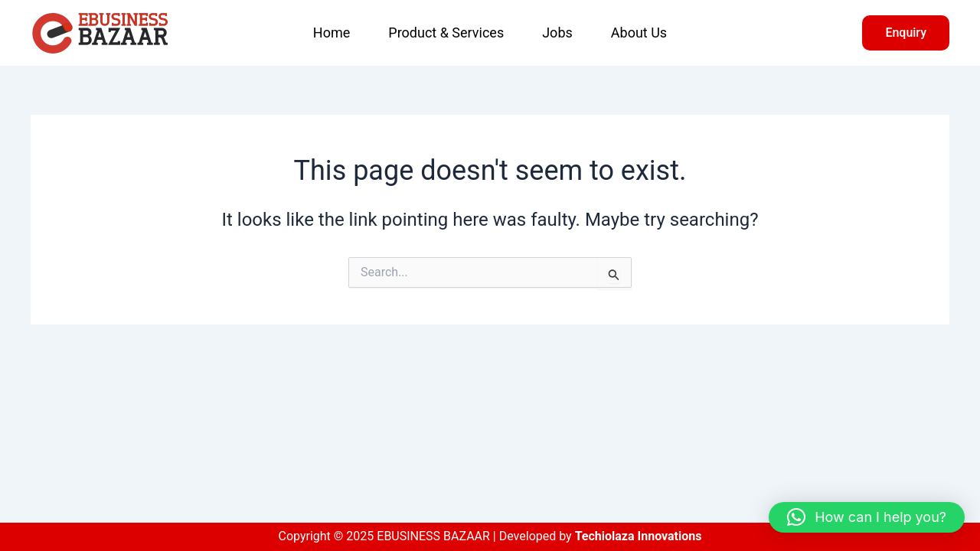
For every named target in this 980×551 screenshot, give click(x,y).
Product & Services (446, 33)
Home (332, 33)
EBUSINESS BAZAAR (213, 33)
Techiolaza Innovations (639, 536)
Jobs (557, 33)
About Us (639, 33)
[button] (906, 33)
